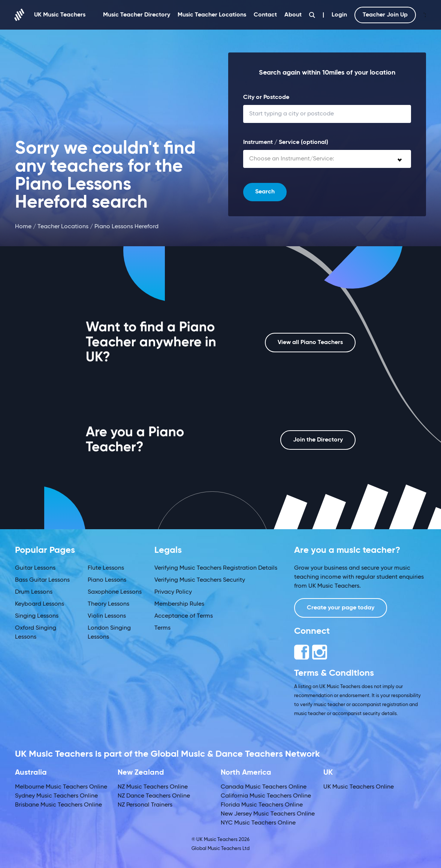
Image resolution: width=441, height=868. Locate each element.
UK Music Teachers (50, 15)
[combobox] (327, 159)
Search (265, 192)
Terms (162, 628)
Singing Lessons (37, 616)
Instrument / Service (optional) (286, 142)
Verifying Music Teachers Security (200, 580)
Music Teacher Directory (137, 15)
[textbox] (327, 159)
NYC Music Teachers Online (258, 823)
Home (23, 227)
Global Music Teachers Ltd (220, 849)
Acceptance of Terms (184, 616)
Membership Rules (179, 604)
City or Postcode (266, 97)
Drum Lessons (34, 592)
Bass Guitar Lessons (42, 580)
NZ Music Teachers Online (153, 787)
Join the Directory (318, 440)
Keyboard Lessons (40, 604)
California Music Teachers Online (266, 796)
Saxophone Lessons (115, 592)
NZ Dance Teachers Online (154, 796)
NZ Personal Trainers (145, 805)
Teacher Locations (63, 227)
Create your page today (341, 608)
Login (339, 15)
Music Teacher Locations (212, 15)
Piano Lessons (107, 580)
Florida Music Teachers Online (262, 805)
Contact (265, 15)
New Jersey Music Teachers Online (268, 814)
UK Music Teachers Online (359, 787)
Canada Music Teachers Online (264, 787)
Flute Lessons (106, 568)
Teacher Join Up (385, 15)
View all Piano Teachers (310, 343)
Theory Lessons (108, 604)
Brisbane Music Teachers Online (58, 805)
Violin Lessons (107, 616)
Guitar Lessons (35, 568)
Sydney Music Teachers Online (56, 796)
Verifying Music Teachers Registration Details (216, 568)
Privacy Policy (173, 592)
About (293, 15)
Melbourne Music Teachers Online (61, 787)
